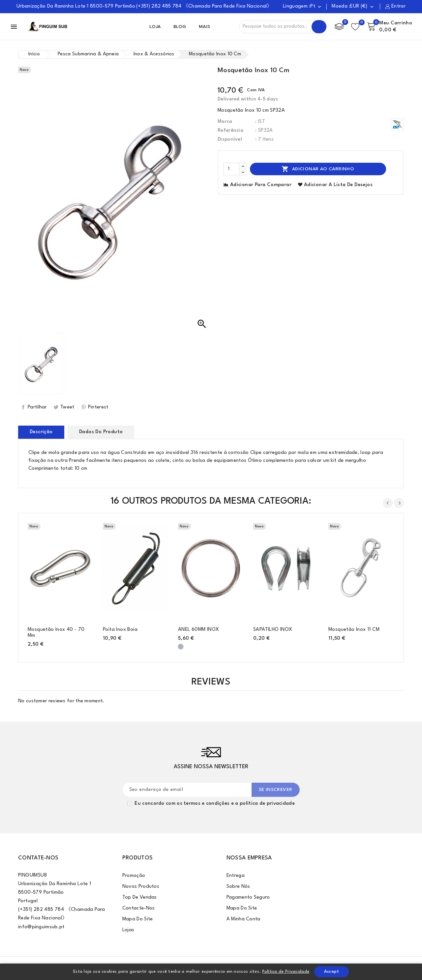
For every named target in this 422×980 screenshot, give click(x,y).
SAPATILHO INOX (273, 630)
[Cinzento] (181, 647)
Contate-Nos (38, 858)
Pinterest (98, 407)
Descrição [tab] (41, 432)
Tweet (67, 407)
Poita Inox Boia (120, 630)
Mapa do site (138, 919)
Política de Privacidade (286, 972)
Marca (225, 122)
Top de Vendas (140, 897)
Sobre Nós (238, 887)
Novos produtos (141, 887)
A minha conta (243, 919)
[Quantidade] (231, 169)
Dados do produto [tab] (101, 432)
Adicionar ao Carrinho (318, 169)
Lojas (128, 930)
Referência (230, 131)
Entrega (236, 876)
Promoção (134, 876)
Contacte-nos (139, 908)
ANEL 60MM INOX (199, 630)
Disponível (230, 140)
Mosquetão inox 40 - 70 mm (56, 633)
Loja (155, 27)
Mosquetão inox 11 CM (354, 630)
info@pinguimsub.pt (41, 927)
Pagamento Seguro (248, 897)
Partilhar (37, 407)
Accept (332, 972)
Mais (204, 27)
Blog (180, 27)
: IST (260, 122)
